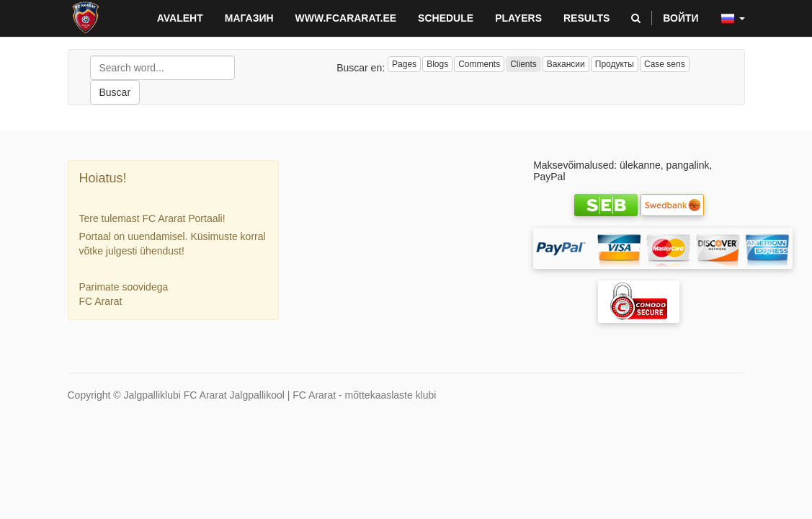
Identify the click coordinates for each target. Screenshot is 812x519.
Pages (404, 64)
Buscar (115, 92)
